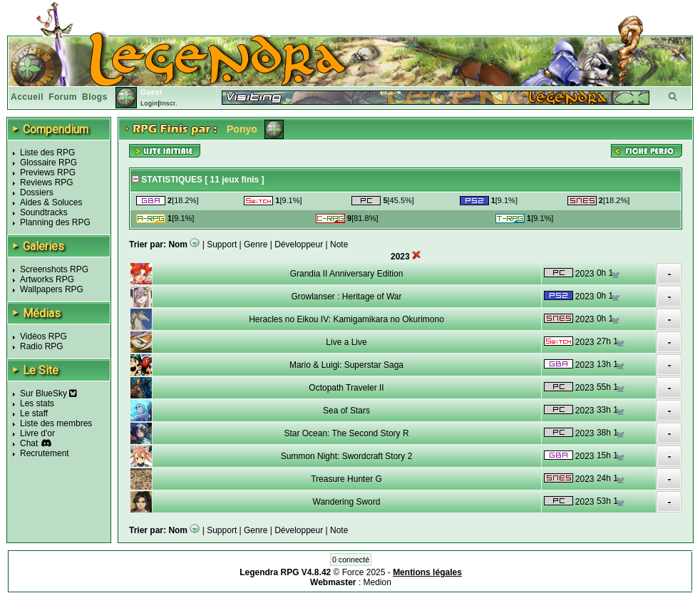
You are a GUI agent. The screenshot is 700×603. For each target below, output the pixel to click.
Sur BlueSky (48, 393)
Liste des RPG (47, 153)
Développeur (299, 244)
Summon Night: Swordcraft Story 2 (347, 456)
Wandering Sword (347, 502)
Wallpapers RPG (52, 289)
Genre (256, 244)
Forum (63, 97)
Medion (377, 582)
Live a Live (346, 342)
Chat (29, 443)
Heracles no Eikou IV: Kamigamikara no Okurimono (346, 319)
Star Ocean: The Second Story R (346, 433)
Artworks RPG (47, 279)
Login (149, 103)
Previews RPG (48, 172)
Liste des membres (56, 423)
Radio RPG (42, 346)
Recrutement (45, 453)
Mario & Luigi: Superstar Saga (346, 365)
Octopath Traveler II (346, 388)
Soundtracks (44, 212)
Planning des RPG (55, 222)
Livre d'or (37, 433)
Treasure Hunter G (346, 479)
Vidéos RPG (43, 336)
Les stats (37, 403)
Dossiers (37, 192)
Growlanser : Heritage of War (347, 297)
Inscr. (169, 103)
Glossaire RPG (48, 163)
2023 (585, 274)
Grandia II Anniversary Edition (347, 274)
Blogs (95, 97)
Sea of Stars (346, 411)
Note (339, 244)
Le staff (34, 413)
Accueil (27, 97)
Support (222, 244)
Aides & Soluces (51, 202)
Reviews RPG (47, 182)
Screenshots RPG (54, 269)
